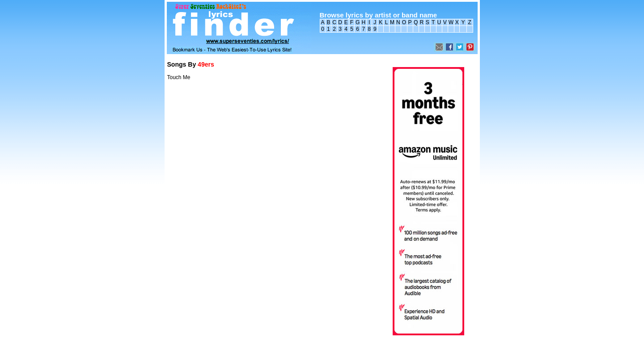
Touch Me (179, 77)
